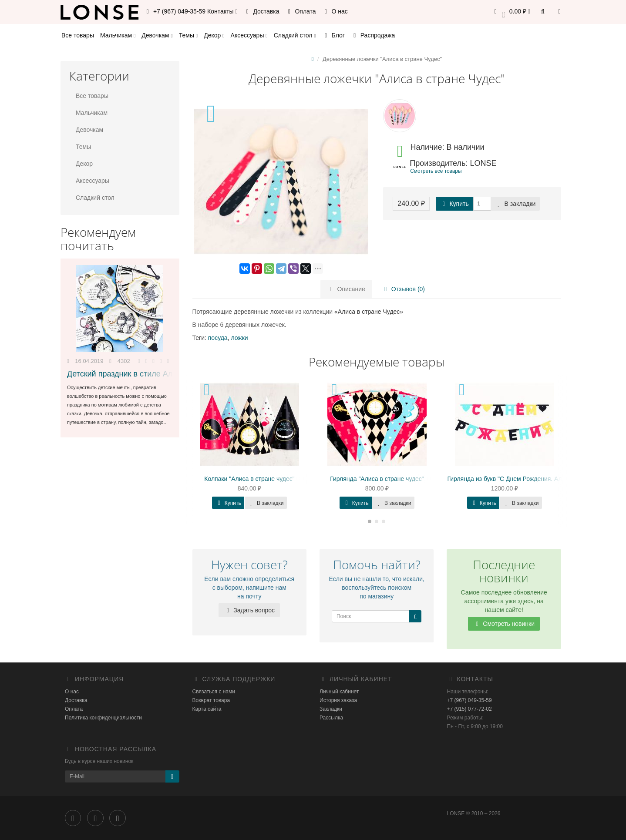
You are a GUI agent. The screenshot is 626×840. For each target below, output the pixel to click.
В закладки (515, 204)
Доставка (262, 11)
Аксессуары (249, 35)
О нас (335, 11)
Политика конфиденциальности (103, 718)
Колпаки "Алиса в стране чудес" (249, 479)
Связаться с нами (214, 692)
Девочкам (157, 35)
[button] (511, 12)
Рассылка (331, 718)
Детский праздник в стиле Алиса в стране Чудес (155, 374)
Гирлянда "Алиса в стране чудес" (377, 479)
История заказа (338, 700)
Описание (347, 289)
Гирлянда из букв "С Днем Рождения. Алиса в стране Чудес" (533, 479)
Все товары (78, 35)
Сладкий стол (295, 35)
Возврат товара (211, 700)
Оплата (301, 11)
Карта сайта (207, 709)
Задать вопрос (249, 610)
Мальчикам (118, 35)
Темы (188, 35)
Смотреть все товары (436, 171)
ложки (239, 338)
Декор (214, 35)
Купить (454, 204)
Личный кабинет (339, 692)
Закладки (331, 709)
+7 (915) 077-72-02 (469, 709)
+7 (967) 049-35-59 (469, 700)
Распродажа (373, 35)
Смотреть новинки (504, 624)
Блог (333, 35)
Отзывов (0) (403, 289)
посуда (218, 338)
